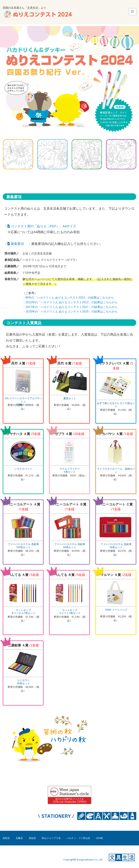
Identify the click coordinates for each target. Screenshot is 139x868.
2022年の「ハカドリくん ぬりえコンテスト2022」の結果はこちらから (71, 302)
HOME (100, 838)
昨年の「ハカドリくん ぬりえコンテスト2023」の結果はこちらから (70, 297)
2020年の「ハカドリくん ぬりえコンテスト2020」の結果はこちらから (71, 311)
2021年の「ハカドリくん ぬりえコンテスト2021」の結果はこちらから (71, 307)
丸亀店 (19, 838)
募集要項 (16, 244)
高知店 (32, 838)
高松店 (6, 838)
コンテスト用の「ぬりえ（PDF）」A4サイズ (42, 226)
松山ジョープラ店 (51, 838)
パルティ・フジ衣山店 (78, 838)
